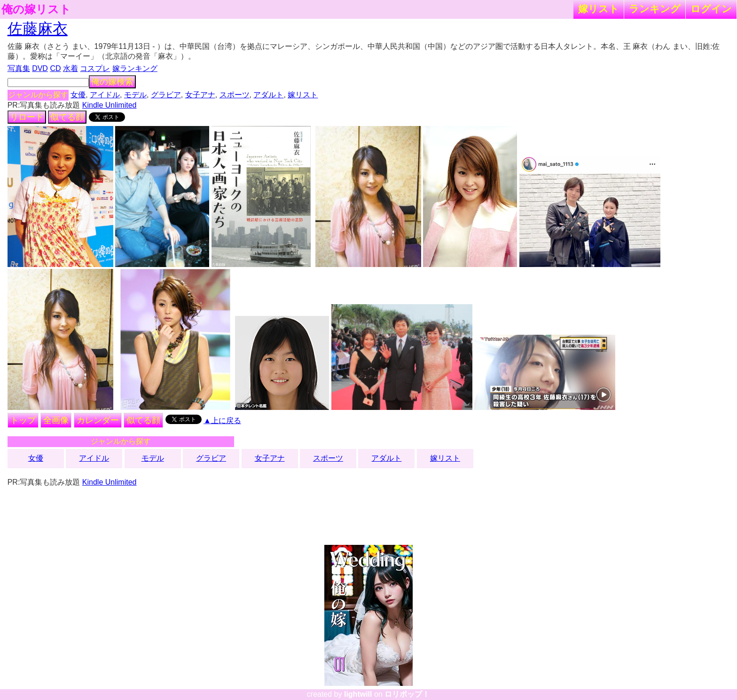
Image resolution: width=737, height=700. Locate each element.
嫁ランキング (135, 68)
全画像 (56, 420)
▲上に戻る (222, 421)
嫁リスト (599, 9)
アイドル (105, 95)
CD (55, 68)
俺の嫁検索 (112, 82)
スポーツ (235, 95)
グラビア (166, 95)
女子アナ (200, 95)
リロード (27, 117)
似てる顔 (67, 117)
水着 (71, 68)
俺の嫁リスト (36, 9)
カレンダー (98, 420)
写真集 (19, 68)
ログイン (711, 9)
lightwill (358, 694)
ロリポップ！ (407, 694)
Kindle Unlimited (110, 105)
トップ (23, 420)
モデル (135, 95)
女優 (78, 95)
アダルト (268, 95)
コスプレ (95, 68)
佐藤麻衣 (38, 29)
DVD (40, 68)
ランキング (655, 9)
